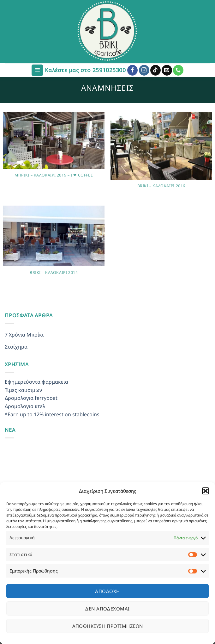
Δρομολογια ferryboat (31, 398)
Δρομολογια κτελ (25, 406)
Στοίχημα (16, 347)
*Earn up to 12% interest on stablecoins (52, 414)
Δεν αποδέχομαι (107, 609)
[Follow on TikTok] (155, 70)
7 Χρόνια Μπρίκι (24, 335)
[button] (206, 491)
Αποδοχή (107, 591)
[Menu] (37, 70)
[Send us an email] (167, 70)
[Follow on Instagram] (144, 70)
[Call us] (178, 70)
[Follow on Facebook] (132, 70)
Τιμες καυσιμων (23, 390)
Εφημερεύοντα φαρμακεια (36, 382)
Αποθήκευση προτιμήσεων (108, 626)
